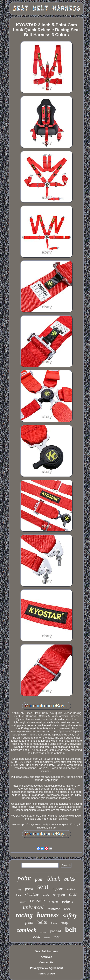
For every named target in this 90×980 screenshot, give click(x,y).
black (54, 879)
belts (42, 922)
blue (73, 894)
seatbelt (71, 889)
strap (64, 923)
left (19, 890)
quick (70, 879)
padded (56, 931)
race (57, 937)
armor (43, 932)
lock (37, 936)
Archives (46, 957)
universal (33, 907)
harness (48, 915)
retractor (54, 909)
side (67, 908)
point (24, 878)
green (29, 889)
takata (46, 895)
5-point (58, 889)
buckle (47, 938)
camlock (26, 930)
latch (54, 923)
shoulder (32, 895)
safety (70, 915)
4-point (53, 902)
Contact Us (46, 962)
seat (43, 887)
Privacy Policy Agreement (46, 968)
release (37, 900)
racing (24, 915)
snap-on (59, 895)
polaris (68, 901)
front (29, 922)
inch (19, 895)
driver (23, 902)
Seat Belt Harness (46, 951)
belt (71, 929)
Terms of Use (46, 974)
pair (39, 879)
